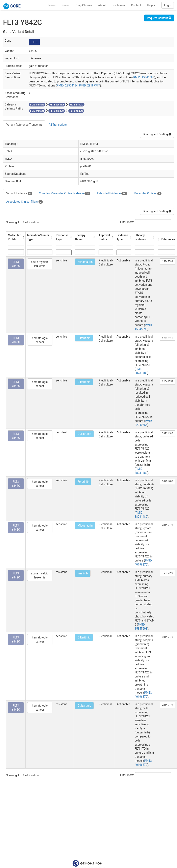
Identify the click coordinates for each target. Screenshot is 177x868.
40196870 (168, 525)
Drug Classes (84, 5)
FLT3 (34, 42)
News (52, 5)
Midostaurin (85, 262)
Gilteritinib (84, 338)
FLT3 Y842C (16, 264)
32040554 (168, 381)
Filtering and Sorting (157, 134)
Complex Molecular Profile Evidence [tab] (65, 194)
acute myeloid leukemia (40, 264)
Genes (66, 5)
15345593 (168, 261)
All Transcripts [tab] (58, 125)
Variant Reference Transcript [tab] (24, 125)
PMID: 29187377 (90, 85)
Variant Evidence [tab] (19, 194)
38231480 (168, 338)
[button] (23, 237)
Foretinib (83, 482)
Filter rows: (127, 222)
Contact (136, 5)
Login (168, 5)
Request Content (159, 18)
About (102, 5)
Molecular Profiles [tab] (148, 194)
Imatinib (83, 573)
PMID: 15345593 (144, 77)
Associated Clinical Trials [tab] (24, 202)
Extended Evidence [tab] (112, 194)
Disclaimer (118, 5)
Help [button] (151, 5)
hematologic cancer (40, 340)
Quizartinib (84, 434)
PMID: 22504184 (67, 85)
